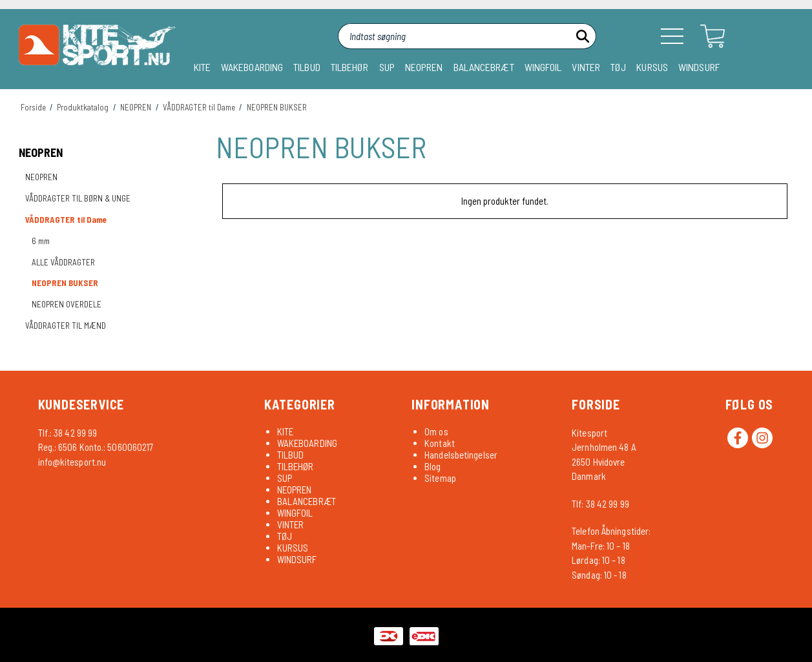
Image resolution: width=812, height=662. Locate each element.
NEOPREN (424, 67)
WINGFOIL (543, 67)
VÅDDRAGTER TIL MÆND (66, 326)
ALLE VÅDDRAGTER (63, 262)
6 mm (41, 241)
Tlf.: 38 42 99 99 (68, 433)
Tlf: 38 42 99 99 (600, 504)
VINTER (586, 67)
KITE (202, 67)
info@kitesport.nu (72, 462)
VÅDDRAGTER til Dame (66, 220)
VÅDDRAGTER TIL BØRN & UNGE (78, 198)
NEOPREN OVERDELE (67, 304)
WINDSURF (699, 67)
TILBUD (307, 67)
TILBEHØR (350, 67)
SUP (387, 67)
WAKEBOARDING (252, 67)
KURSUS (652, 67)
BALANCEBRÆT (484, 67)
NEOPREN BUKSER (65, 283)
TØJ (618, 67)
